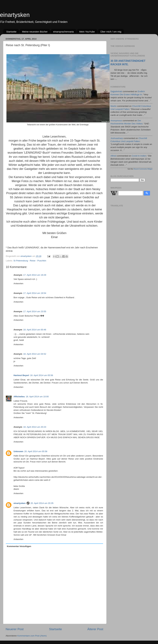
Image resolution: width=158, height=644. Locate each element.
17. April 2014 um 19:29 (35, 275)
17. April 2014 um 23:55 (35, 311)
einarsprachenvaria (63, 32)
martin (114, 106)
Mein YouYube (87, 32)
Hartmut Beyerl (21, 375)
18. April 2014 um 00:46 (35, 330)
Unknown (18, 451)
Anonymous (116, 121)
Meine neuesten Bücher (35, 32)
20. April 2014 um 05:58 (36, 451)
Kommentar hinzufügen (19, 546)
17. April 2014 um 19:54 (35, 293)
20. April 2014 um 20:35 (42, 503)
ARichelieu (19, 397)
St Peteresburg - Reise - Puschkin (30, 261)
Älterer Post (95, 629)
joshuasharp (117, 138)
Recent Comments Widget (143, 169)
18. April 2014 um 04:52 (35, 354)
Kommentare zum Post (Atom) (32, 636)
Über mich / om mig (111, 32)
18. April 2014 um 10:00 (37, 397)
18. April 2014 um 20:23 (35, 427)
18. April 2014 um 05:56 (42, 375)
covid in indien (139, 156)
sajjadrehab (116, 91)
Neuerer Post (15, 629)
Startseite (11, 32)
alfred (113, 156)
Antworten (18, 283)
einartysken (15, 15)
